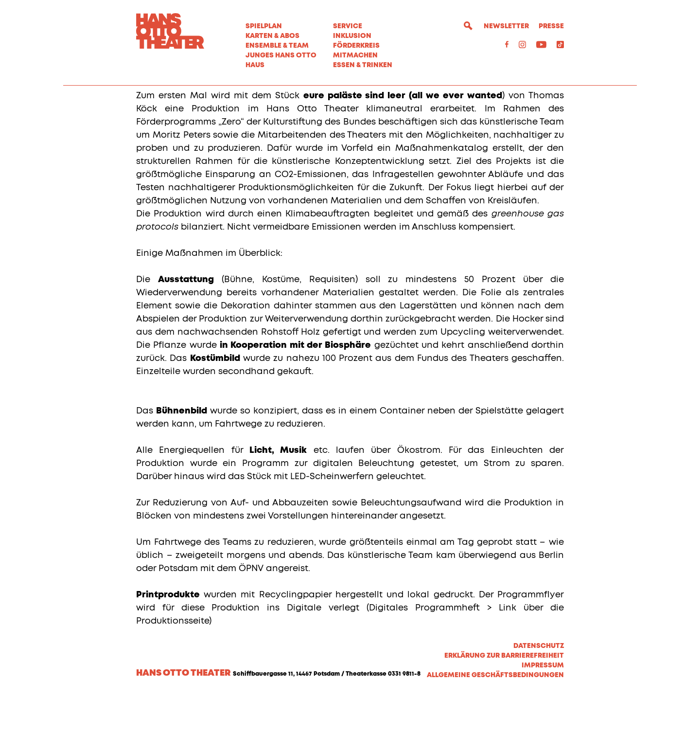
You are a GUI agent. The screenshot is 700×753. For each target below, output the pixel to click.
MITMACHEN (355, 55)
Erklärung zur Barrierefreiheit (504, 710)
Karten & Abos (272, 36)
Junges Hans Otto (281, 55)
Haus (255, 65)
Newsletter (506, 26)
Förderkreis (356, 46)
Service (348, 26)
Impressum (543, 720)
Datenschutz (539, 700)
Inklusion (352, 36)
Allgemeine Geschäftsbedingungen (495, 730)
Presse (551, 26)
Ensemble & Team (277, 46)
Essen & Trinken (363, 65)
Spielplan (264, 26)
